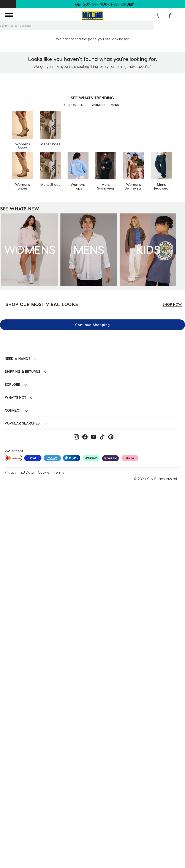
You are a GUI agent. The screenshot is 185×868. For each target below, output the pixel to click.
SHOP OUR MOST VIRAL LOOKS (42, 304)
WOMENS (98, 105)
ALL (83, 105)
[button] (156, 15)
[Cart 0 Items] (171, 15)
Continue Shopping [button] (92, 325)
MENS (115, 105)
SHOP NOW (172, 304)
